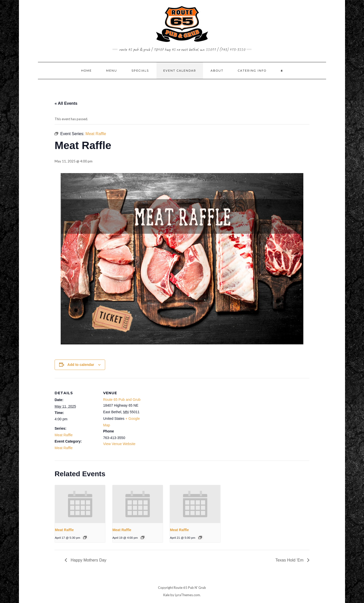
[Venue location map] (178, 413)
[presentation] (80, 504)
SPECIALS (140, 71)
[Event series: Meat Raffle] (85, 537)
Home (86, 71)
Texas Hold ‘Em (290, 560)
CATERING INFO (252, 71)
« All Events (66, 103)
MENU (112, 71)
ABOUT (217, 71)
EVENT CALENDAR (180, 71)
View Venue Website (119, 444)
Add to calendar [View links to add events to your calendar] (81, 365)
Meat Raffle (64, 435)
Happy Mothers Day (88, 560)
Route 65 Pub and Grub (122, 400)
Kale (166, 595)
